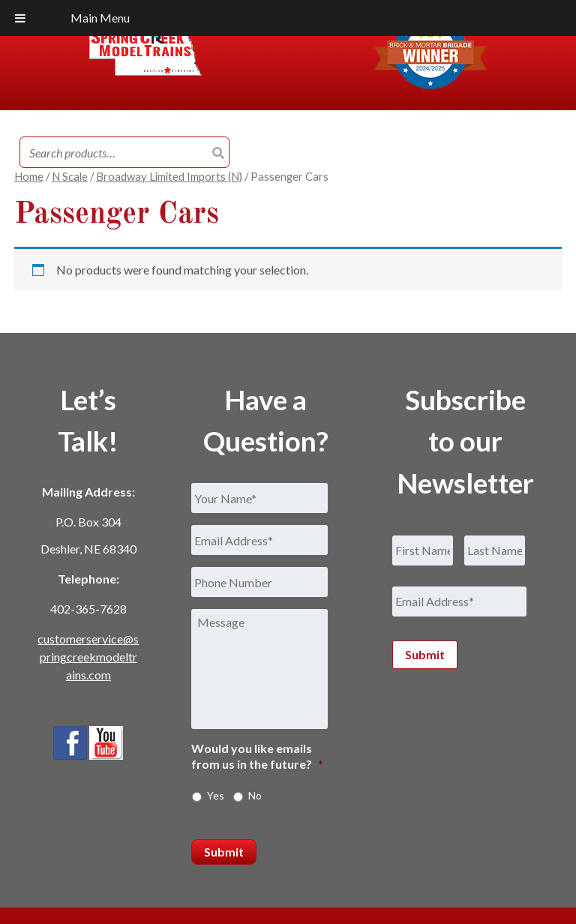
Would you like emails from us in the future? (257, 756)
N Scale (70, 176)
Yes (216, 795)
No (255, 795)
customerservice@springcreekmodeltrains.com (88, 657)
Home (29, 176)
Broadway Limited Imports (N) (169, 176)
